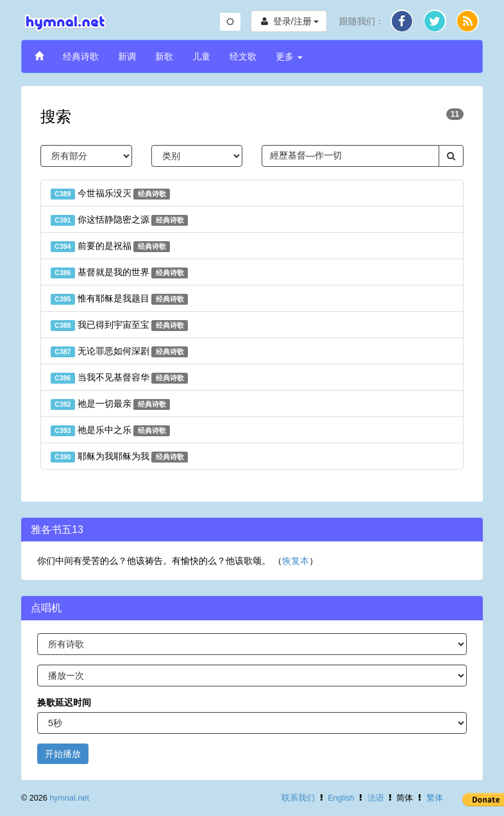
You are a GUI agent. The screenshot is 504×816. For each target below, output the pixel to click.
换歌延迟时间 (64, 702)
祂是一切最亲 (110, 404)
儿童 (201, 56)
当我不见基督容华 (119, 378)
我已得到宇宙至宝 (119, 325)
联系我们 (298, 798)
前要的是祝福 (110, 246)
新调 (127, 56)
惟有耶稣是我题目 (119, 299)
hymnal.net (69, 798)
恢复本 (296, 561)
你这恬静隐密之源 (119, 220)
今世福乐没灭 (110, 194)
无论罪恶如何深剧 (119, 352)
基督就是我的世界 (119, 273)
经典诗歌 (81, 56)
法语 (376, 798)
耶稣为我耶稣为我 (119, 457)
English (341, 798)
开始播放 (63, 754)
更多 (289, 56)
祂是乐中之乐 (110, 430)
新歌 (164, 56)
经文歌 (243, 56)
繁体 (435, 798)
